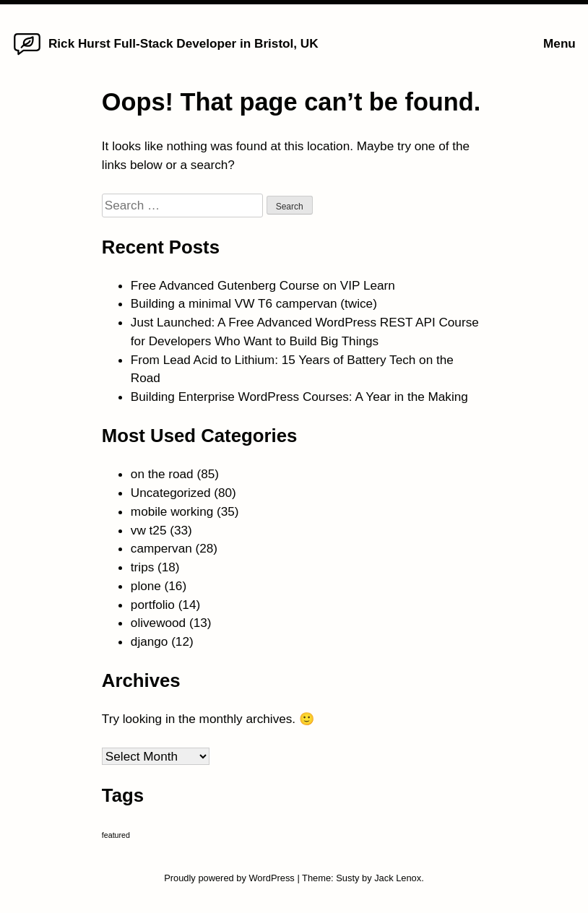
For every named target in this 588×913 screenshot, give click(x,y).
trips (142, 567)
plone (146, 586)
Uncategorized (171, 493)
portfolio (153, 605)
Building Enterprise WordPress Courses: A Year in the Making (299, 397)
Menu (559, 43)
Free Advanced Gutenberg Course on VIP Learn (263, 285)
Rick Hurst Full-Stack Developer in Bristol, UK (183, 43)
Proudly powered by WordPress (230, 878)
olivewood (158, 623)
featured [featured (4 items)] (116, 835)
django (150, 641)
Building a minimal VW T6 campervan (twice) (254, 303)
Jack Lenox (398, 878)
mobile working (172, 511)
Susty (347, 878)
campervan (161, 548)
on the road (162, 474)
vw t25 (149, 530)
